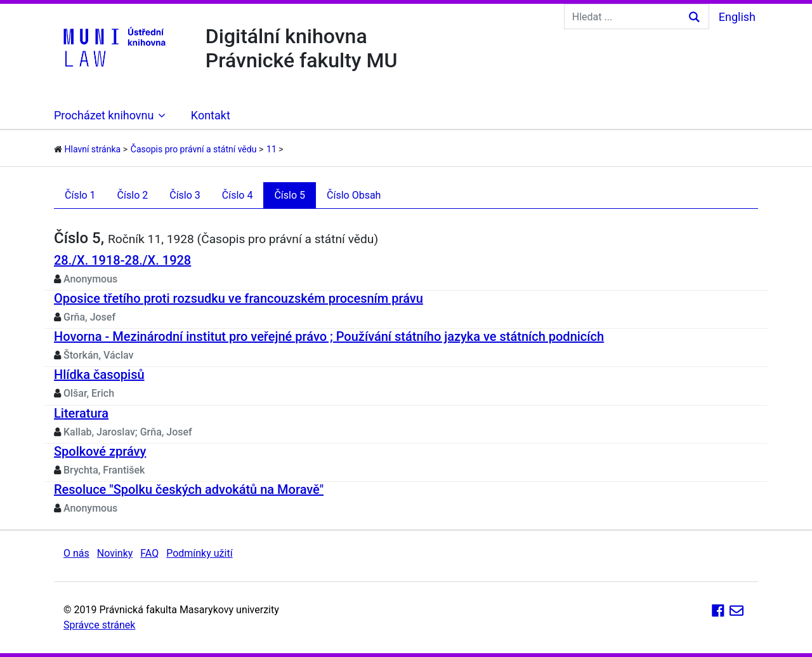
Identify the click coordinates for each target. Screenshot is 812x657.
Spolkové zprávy (100, 451)
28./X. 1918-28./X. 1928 (122, 260)
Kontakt (211, 115)
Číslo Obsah (354, 195)
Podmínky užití (199, 553)
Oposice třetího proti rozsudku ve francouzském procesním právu (239, 298)
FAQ (149, 553)
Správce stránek (99, 625)
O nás (76, 553)
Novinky (115, 553)
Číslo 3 (185, 195)
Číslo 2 (133, 195)
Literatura (81, 413)
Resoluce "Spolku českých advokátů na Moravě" (189, 489)
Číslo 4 (238, 195)
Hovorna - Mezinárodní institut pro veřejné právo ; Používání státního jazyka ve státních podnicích (329, 336)
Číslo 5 (290, 195)
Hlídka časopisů (99, 375)
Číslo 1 (80, 195)
